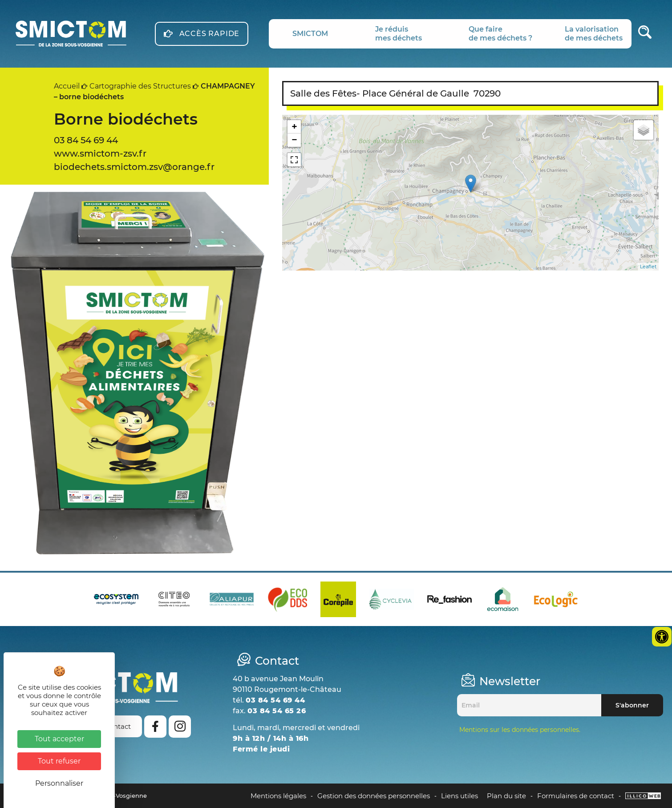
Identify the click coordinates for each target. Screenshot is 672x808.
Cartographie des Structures (140, 86)
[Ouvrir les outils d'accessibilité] (662, 637)
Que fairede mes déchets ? (500, 34)
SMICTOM (310, 34)
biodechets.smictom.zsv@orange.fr (134, 167)
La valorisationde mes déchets (594, 34)
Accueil (67, 86)
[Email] (529, 705)
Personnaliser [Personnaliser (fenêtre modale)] (59, 783)
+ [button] (294, 127)
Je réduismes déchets (399, 34)
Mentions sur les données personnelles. (520, 730)
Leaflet (648, 267)
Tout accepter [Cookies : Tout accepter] (59, 739)
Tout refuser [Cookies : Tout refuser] (59, 761)
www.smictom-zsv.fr (100, 154)
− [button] (294, 140)
